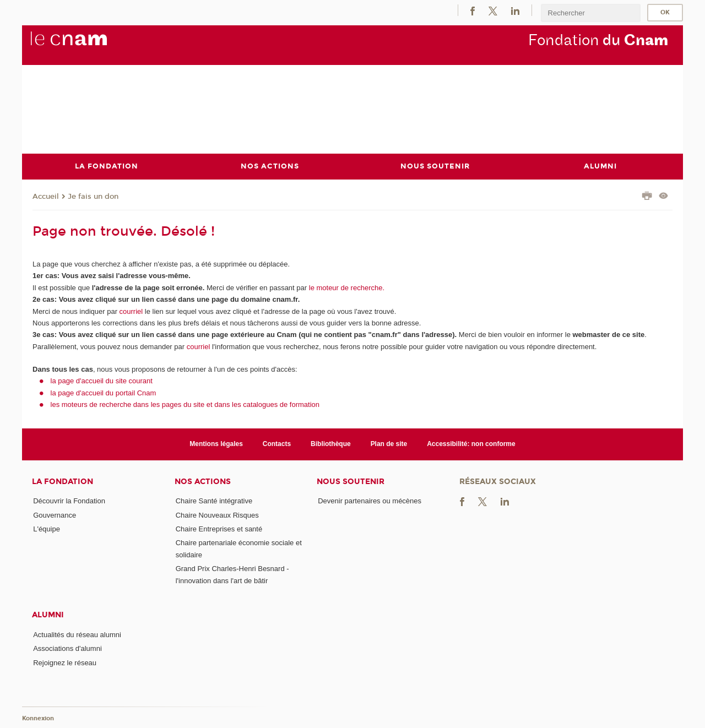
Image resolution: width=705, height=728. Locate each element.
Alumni (48, 615)
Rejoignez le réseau (65, 662)
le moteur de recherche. (346, 287)
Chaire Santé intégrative (214, 501)
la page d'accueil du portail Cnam (104, 392)
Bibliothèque (331, 444)
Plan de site (389, 444)
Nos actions (203, 481)
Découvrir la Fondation (69, 501)
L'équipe (47, 529)
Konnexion (38, 718)
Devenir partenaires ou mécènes (370, 501)
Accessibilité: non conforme (471, 444)
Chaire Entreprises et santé (219, 529)
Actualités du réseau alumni (77, 634)
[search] (590, 13)
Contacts (277, 444)
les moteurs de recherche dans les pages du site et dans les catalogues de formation (185, 404)
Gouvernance (55, 515)
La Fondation (63, 481)
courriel (131, 311)
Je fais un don (93, 196)
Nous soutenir (351, 481)
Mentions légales (216, 444)
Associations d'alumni (67, 648)
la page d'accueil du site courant (102, 381)
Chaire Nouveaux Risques (217, 515)
